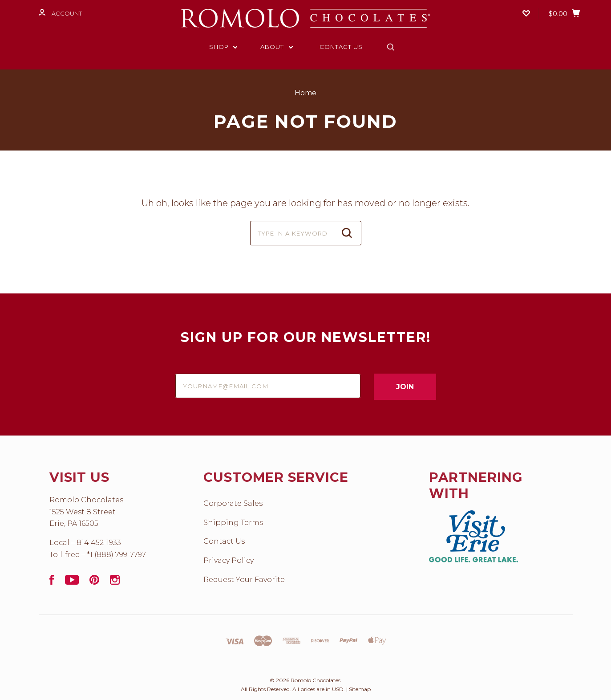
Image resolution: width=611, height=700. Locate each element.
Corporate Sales (233, 503)
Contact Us (341, 47)
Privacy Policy (229, 560)
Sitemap (360, 689)
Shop (223, 47)
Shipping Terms (233, 523)
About (277, 47)
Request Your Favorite (244, 580)
